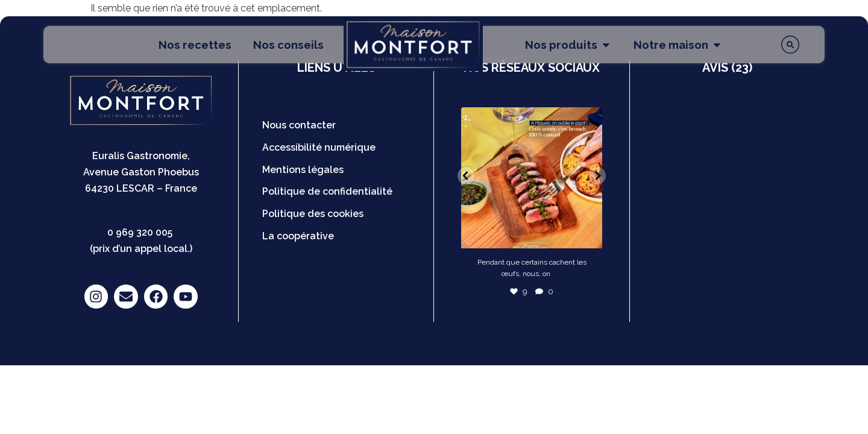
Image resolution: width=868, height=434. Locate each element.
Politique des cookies (313, 214)
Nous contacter (299, 125)
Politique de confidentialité (327, 191)
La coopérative (298, 236)
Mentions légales (303, 170)
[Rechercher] (790, 45)
